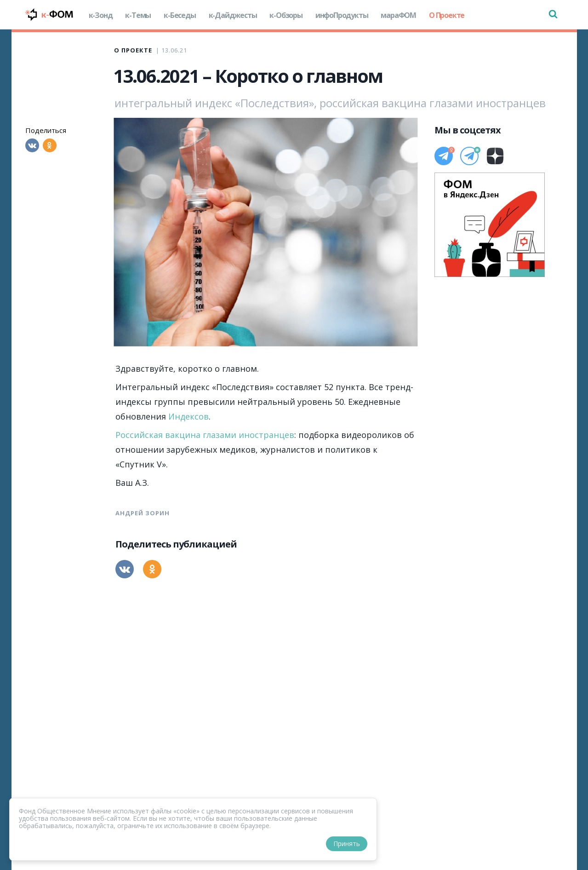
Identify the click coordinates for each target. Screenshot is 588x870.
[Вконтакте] (32, 145)
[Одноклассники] (50, 145)
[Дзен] (495, 156)
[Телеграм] (444, 156)
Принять (347, 844)
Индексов (188, 416)
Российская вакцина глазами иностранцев (205, 435)
